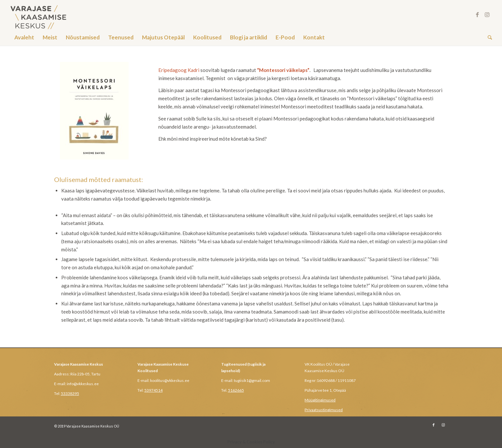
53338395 (70, 393)
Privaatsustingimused (324, 410)
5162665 (236, 390)
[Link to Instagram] (487, 15)
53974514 (153, 390)
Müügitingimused (320, 400)
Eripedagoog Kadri (179, 70)
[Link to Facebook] (477, 15)
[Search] (488, 37)
